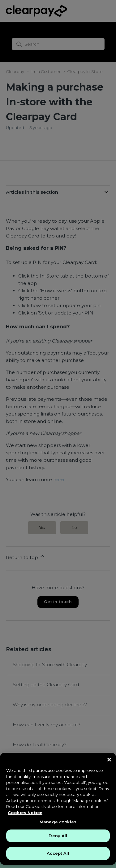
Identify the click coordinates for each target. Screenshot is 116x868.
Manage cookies (58, 822)
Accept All (58, 853)
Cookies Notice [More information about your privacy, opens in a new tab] (25, 813)
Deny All (58, 836)
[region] (58, 809)
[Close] (109, 760)
